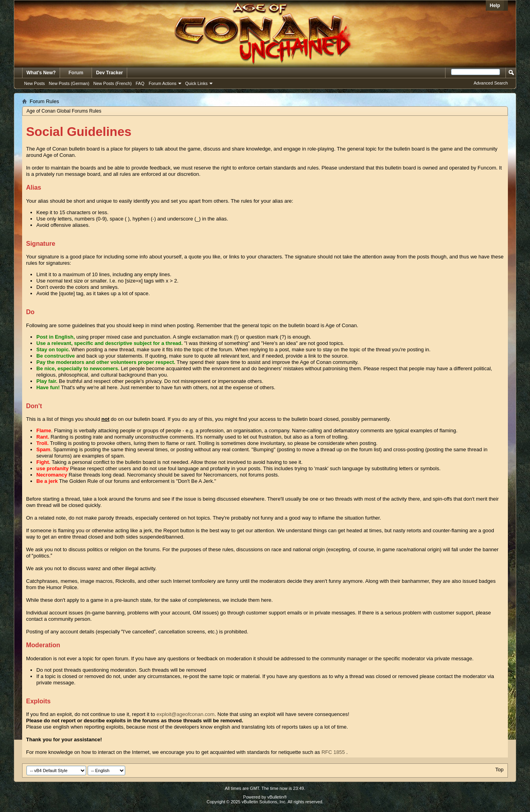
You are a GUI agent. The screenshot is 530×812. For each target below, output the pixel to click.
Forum (76, 73)
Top (499, 770)
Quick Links (196, 83)
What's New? (41, 73)
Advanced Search (491, 83)
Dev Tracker (109, 73)
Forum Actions (163, 83)
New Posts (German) (69, 83)
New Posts (35, 83)
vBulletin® (277, 797)
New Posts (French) (112, 83)
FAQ (140, 83)
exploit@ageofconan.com (185, 714)
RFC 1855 (333, 752)
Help (495, 6)
